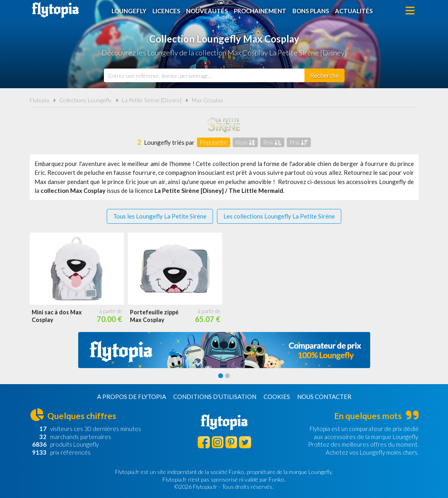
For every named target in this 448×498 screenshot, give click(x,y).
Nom (245, 142)
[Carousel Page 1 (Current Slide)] (221, 376)
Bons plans (311, 11)
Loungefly (129, 11)
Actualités (354, 11)
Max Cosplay (207, 100)
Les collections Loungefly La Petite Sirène (279, 216)
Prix (272, 142)
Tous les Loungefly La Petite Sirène (160, 216)
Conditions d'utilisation (215, 397)
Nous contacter (324, 397)
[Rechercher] (324, 75)
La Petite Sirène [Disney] (152, 100)
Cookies (277, 397)
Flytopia (55, 10)
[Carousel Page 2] (227, 376)
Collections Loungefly (85, 100)
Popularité (213, 142)
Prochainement (260, 11)
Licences (166, 11)
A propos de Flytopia (132, 397)
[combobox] (204, 75)
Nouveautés (207, 11)
